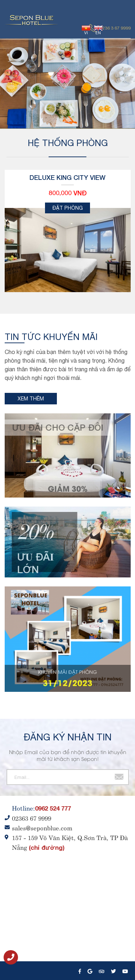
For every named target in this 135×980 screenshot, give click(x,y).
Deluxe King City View (67, 177)
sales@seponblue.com (42, 827)
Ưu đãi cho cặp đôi (55, 427)
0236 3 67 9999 (115, 28)
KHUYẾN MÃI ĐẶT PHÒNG (67, 672)
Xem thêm (31, 399)
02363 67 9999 (31, 818)
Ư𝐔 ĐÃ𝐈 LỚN (38, 563)
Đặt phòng (68, 208)
